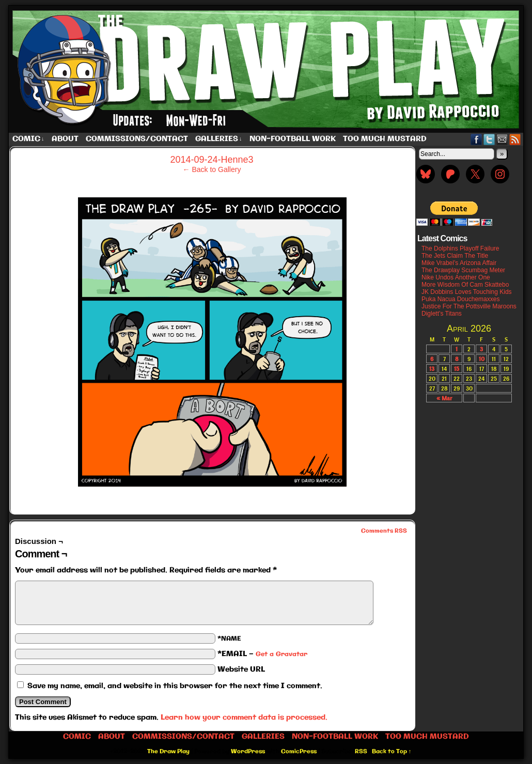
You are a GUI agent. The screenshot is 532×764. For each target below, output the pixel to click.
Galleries (219, 139)
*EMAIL (262, 654)
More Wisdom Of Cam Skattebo (465, 285)
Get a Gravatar (281, 654)
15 (457, 369)
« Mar (444, 398)
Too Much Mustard (385, 139)
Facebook (476, 139)
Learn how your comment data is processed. (244, 718)
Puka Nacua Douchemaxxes (460, 299)
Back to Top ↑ (392, 752)
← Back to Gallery (212, 169)
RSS (515, 139)
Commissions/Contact (137, 139)
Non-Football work (293, 139)
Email (502, 139)
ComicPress (299, 752)
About (65, 139)
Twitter (489, 139)
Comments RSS (384, 531)
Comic (28, 139)
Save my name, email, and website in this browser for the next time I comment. (175, 686)
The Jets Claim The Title (455, 256)
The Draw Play (267, 69)
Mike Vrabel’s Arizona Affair (459, 263)
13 (432, 369)
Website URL (241, 669)
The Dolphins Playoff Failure (460, 248)
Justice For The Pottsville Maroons (469, 306)
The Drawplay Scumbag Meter (463, 270)
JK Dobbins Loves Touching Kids (467, 292)
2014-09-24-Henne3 (212, 160)
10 (482, 359)
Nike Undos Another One (456, 277)
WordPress (248, 752)
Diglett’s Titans (442, 314)
